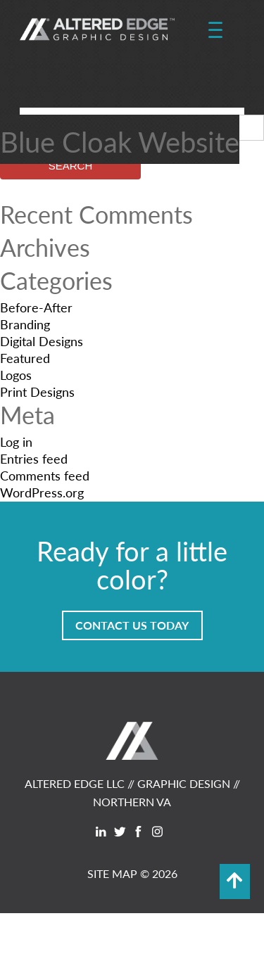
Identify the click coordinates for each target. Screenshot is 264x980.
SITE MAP (112, 873)
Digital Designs (42, 341)
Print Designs (37, 392)
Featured (25, 358)
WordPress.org (42, 492)
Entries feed (34, 458)
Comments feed (45, 475)
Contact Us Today (132, 625)
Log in (16, 441)
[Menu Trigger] (215, 30)
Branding (25, 324)
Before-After (36, 307)
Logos (16, 375)
